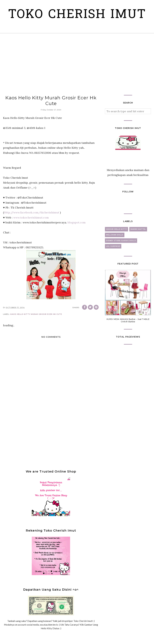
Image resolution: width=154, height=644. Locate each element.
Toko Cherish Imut (77, 22)
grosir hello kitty (116, 243)
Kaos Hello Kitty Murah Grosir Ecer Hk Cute (36, 328)
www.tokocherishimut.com (31, 231)
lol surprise (113, 260)
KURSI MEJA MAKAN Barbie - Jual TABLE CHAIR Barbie (128, 334)
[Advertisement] (77, 78)
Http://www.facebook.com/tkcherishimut (32, 226)
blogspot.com (77, 236)
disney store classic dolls (121, 254)
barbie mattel (138, 243)
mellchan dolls (115, 249)
